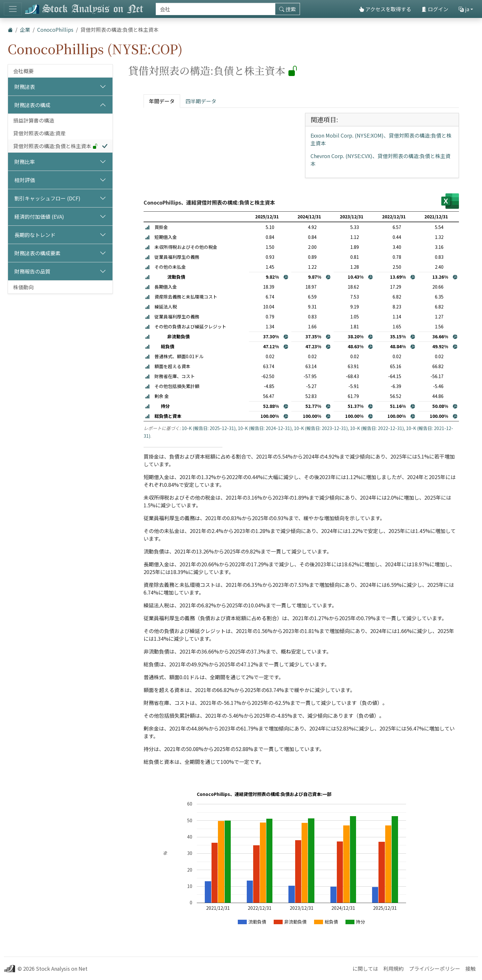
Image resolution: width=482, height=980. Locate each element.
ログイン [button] (435, 9)
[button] (147, 227)
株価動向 (23, 287)
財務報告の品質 (32, 271)
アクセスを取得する (385, 9)
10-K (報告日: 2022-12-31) (377, 428)
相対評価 (25, 180)
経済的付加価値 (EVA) (39, 216)
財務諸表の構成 (32, 105)
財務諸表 (25, 87)
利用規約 (394, 968)
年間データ (162, 101)
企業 (25, 30)
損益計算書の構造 (34, 120)
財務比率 (25, 162)
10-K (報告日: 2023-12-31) (321, 428)
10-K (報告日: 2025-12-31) (209, 428)
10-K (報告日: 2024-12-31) (265, 428)
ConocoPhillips (55, 30)
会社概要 (23, 71)
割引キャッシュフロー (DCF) (47, 198)
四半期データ (201, 101)
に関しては (365, 968)
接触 (470, 968)
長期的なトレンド (35, 235)
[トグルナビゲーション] (13, 9)
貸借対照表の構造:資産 (39, 133)
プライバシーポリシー (435, 968)
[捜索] (216, 9)
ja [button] (464, 9)
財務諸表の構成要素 (37, 253)
